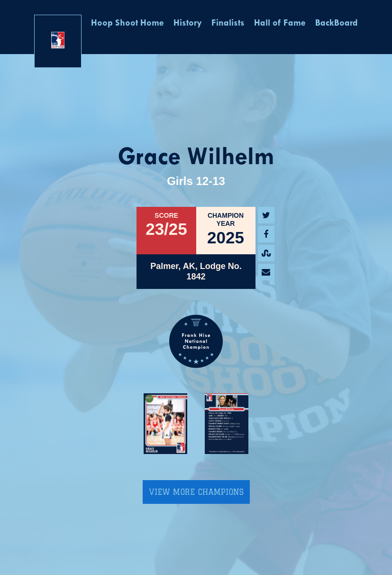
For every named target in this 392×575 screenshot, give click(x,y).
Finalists (228, 23)
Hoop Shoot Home (128, 23)
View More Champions (196, 492)
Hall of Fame (280, 23)
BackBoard (337, 23)
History (188, 23)
